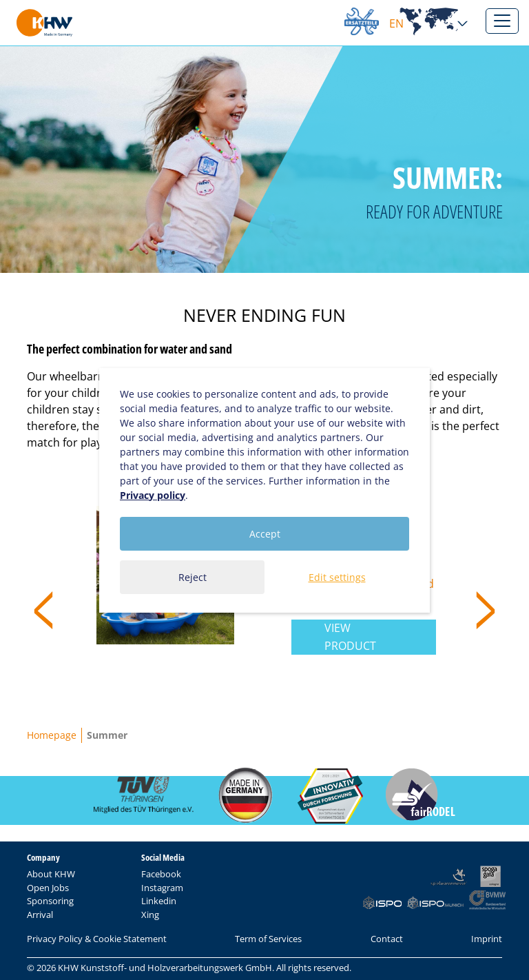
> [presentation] (486, 608)
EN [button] (429, 24)
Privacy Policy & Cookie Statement (97, 939)
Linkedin (159, 901)
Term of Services (268, 939)
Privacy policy (153, 495)
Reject (193, 577)
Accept (265, 534)
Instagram (162, 888)
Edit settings (337, 577)
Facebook (161, 874)
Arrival (40, 915)
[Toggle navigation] (502, 21)
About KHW (51, 874)
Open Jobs (48, 888)
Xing (150, 915)
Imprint (487, 939)
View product (350, 637)
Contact (387, 939)
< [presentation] (43, 608)
